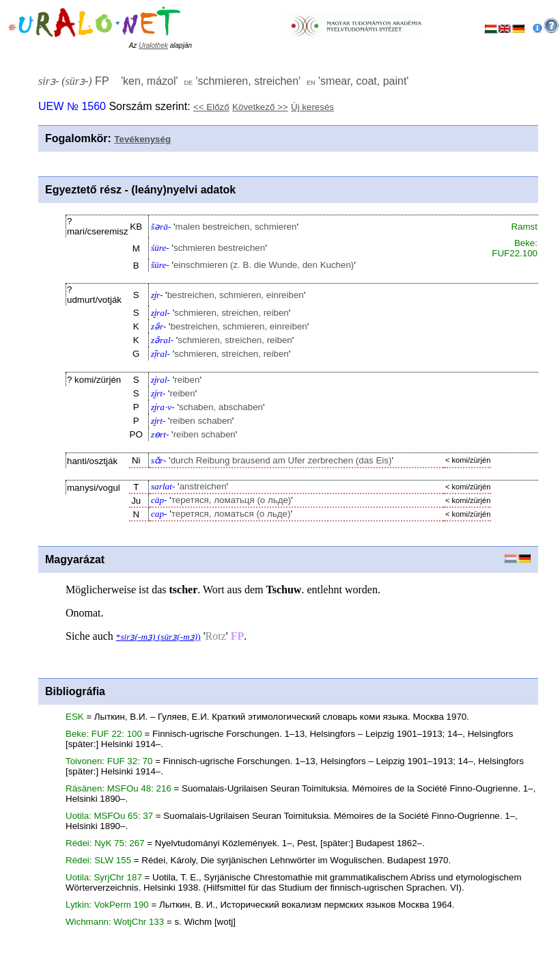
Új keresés (312, 107)
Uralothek (153, 45)
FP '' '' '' (223, 81)
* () (158, 637)
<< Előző (211, 107)
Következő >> (260, 107)
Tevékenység (142, 139)
